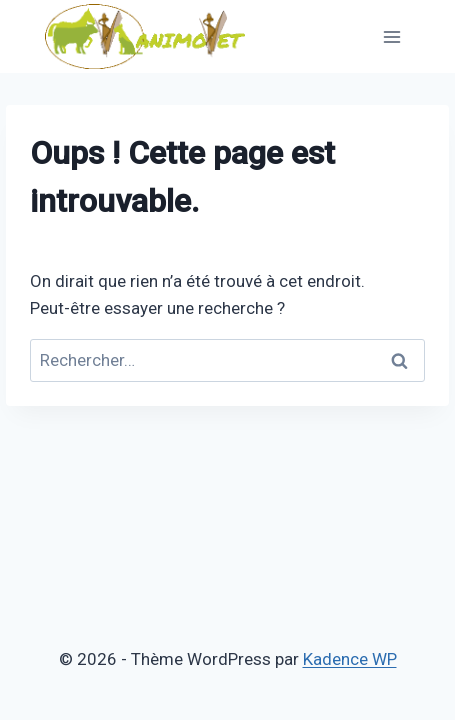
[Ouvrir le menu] (391, 36)
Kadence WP (350, 659)
